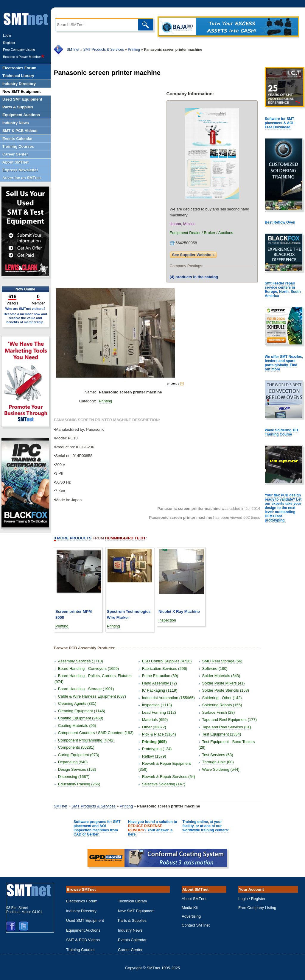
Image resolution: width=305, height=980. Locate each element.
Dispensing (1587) (74, 777)
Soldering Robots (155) (222, 705)
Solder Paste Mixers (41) (224, 683)
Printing (134, 50)
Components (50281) (76, 747)
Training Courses (81, 950)
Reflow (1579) (154, 756)
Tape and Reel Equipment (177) (230, 720)
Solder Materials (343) (221, 676)
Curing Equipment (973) (79, 755)
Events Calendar (132, 940)
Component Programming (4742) (86, 740)
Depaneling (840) (73, 762)
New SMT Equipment (136, 911)
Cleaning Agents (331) (77, 703)
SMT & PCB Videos (83, 940)
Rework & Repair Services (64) (169, 777)
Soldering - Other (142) (222, 698)
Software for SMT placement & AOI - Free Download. (280, 123)
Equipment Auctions (83, 930)
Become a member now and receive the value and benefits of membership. (25, 318)
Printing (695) (154, 742)
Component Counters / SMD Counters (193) (96, 733)
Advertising (191, 916)
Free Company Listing (19, 50)
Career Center (130, 950)
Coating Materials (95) (77, 726)
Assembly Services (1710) (81, 661)
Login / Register (252, 899)
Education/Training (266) (79, 784)
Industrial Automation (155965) (168, 698)
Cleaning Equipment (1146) (82, 711)
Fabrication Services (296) (165, 669)
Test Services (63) (218, 755)
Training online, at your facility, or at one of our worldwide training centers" (206, 826)
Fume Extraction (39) (160, 676)
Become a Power (24, 57)
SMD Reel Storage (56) (222, 661)
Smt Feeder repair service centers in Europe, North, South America (283, 290)
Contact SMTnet (196, 925)
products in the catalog (194, 277)
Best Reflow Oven (280, 222)
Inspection (167, 620)
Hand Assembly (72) (159, 683)
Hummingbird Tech (125, 538)
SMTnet (73, 50)
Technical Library (133, 901)
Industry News (130, 930)
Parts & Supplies (132, 920)
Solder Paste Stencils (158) (226, 690)
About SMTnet (194, 899)
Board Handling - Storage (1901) (86, 689)
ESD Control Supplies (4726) (167, 661)
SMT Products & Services (104, 50)
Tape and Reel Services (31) (227, 727)
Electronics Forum (82, 901)
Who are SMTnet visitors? (25, 309)
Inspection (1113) (157, 705)
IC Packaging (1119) (160, 690)
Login (7, 36)
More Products (73, 538)
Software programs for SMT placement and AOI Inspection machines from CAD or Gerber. (97, 828)
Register (9, 43)
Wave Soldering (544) (221, 769)
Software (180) (215, 669)
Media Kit (190, 908)
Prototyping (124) (157, 749)
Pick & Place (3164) (159, 734)
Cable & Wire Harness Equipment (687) (92, 696)
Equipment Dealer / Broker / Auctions (201, 233)
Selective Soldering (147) (164, 784)
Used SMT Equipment (85, 920)
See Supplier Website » (193, 255)
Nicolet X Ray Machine (179, 611)
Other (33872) (154, 727)
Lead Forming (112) (159, 712)
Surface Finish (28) (219, 712)
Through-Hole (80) (218, 762)
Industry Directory (81, 911)
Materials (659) (155, 720)
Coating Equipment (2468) (81, 718)
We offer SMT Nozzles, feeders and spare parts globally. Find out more (284, 363)
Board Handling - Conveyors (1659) (89, 669)
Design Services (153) (77, 769)
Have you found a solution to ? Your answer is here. (153, 828)
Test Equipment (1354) (222, 734)
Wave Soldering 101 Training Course (282, 432)
